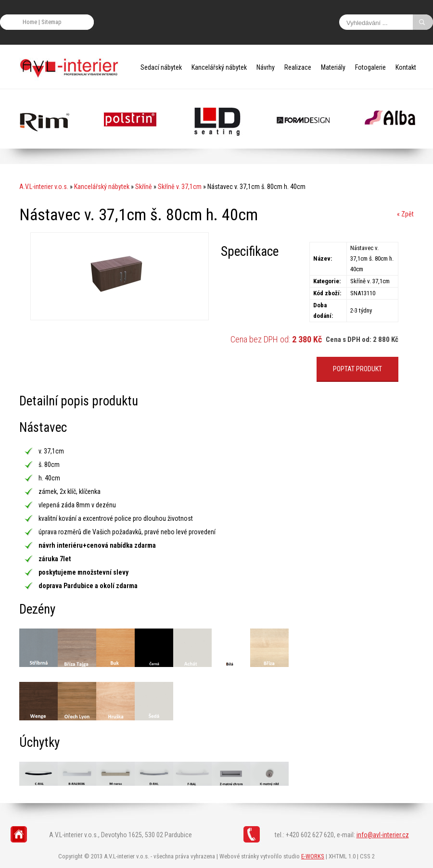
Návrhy (266, 67)
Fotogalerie (370, 67)
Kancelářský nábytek (219, 67)
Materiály (333, 67)
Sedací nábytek (161, 67)
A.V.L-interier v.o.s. (44, 187)
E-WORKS (313, 856)
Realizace (298, 67)
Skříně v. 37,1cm (180, 187)
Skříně (144, 187)
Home (30, 22)
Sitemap (51, 22)
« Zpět (405, 214)
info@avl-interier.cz (383, 835)
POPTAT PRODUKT (357, 369)
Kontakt (406, 67)
